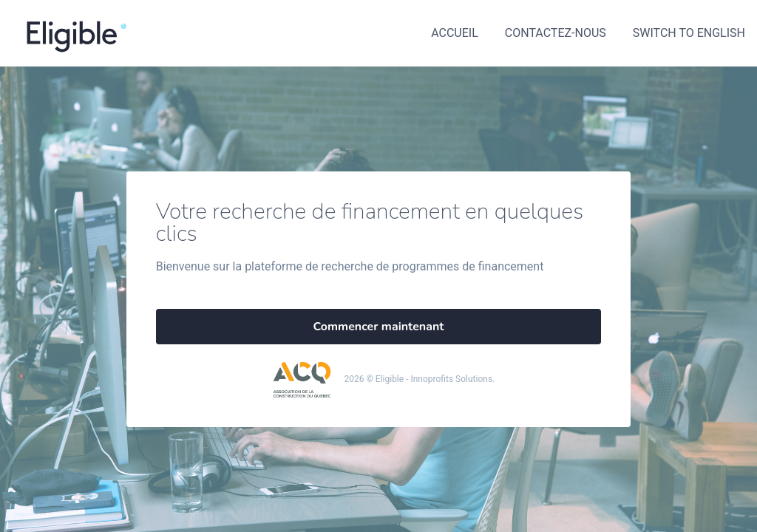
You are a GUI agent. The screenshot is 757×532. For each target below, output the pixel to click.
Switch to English (689, 33)
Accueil (455, 33)
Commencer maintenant (379, 327)
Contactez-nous (556, 33)
